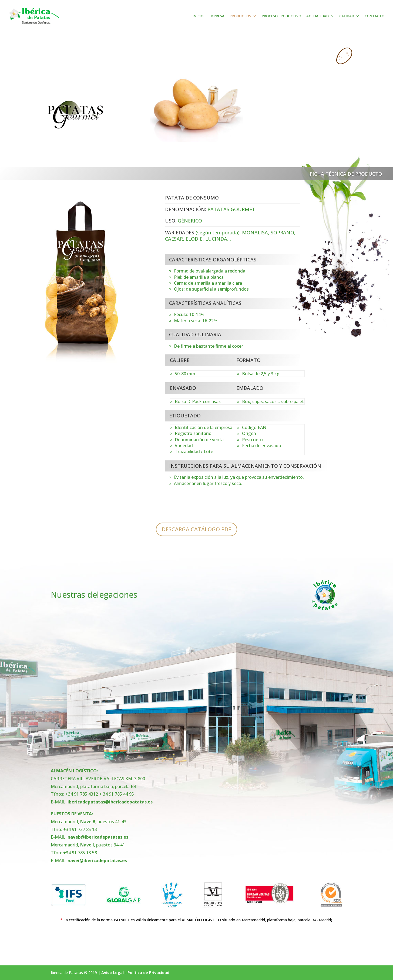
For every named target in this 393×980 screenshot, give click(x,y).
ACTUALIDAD (318, 16)
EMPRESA (216, 16)
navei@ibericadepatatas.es (97, 861)
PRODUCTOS (240, 16)
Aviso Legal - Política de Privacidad (135, 973)
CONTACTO (374, 16)
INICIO (198, 16)
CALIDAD (347, 16)
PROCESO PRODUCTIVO (281, 16)
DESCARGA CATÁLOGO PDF (196, 529)
